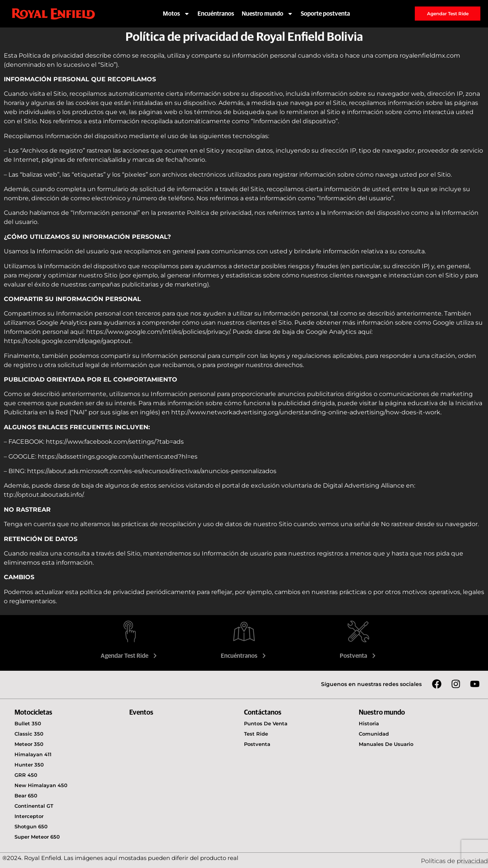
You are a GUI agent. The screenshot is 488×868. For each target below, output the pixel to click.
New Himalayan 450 (41, 785)
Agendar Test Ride (130, 656)
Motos (176, 14)
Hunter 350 (29, 765)
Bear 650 (26, 796)
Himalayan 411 (33, 754)
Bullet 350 (28, 723)
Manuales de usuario (386, 744)
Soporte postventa (325, 14)
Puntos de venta (266, 723)
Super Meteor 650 (37, 837)
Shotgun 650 (31, 826)
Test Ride (256, 734)
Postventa (359, 656)
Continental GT (34, 806)
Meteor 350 (29, 744)
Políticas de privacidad (454, 861)
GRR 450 (26, 775)
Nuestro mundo (267, 14)
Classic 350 (29, 734)
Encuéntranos (216, 14)
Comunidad (374, 734)
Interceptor (29, 816)
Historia (369, 723)
